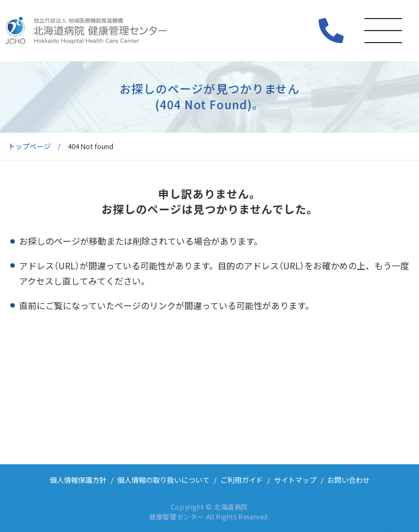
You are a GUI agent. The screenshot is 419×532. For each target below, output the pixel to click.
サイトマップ (295, 480)
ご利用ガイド (242, 480)
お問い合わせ (349, 480)
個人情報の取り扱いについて (163, 480)
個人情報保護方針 (78, 480)
